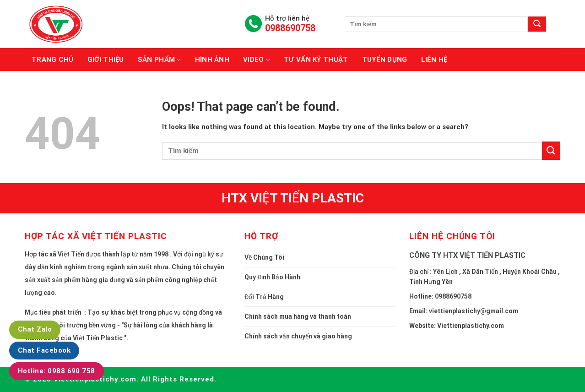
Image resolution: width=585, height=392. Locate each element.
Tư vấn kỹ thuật (316, 60)
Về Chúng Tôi (264, 257)
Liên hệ (434, 60)
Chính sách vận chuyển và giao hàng (298, 336)
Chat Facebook (44, 350)
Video (257, 60)
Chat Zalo (35, 329)
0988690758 (290, 28)
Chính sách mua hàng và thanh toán (298, 316)
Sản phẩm (160, 60)
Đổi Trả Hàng (264, 297)
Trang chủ (53, 60)
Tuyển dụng (385, 60)
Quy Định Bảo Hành (272, 277)
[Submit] (551, 150)
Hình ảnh (212, 60)
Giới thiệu (106, 60)
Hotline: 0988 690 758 (57, 371)
